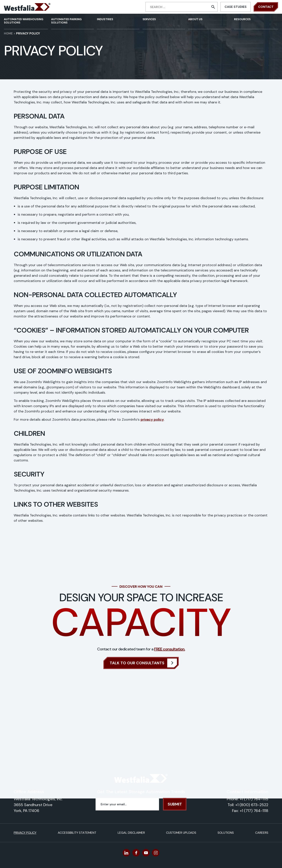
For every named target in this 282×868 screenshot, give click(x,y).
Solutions (226, 833)
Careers (262, 833)
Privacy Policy (25, 833)
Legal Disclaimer (131, 833)
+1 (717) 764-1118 (254, 811)
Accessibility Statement (77, 833)
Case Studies (236, 7)
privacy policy (152, 420)
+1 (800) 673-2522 (252, 805)
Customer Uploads (181, 833)
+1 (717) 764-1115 (254, 799)
